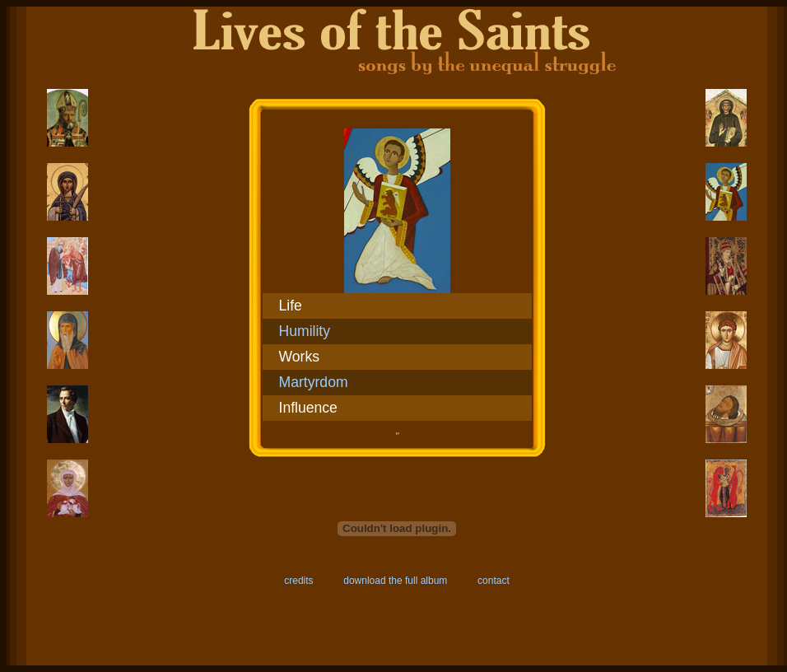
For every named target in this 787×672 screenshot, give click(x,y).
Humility (305, 331)
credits (298, 581)
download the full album (395, 581)
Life (291, 306)
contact (494, 581)
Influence (308, 408)
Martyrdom (314, 382)
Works (300, 357)
